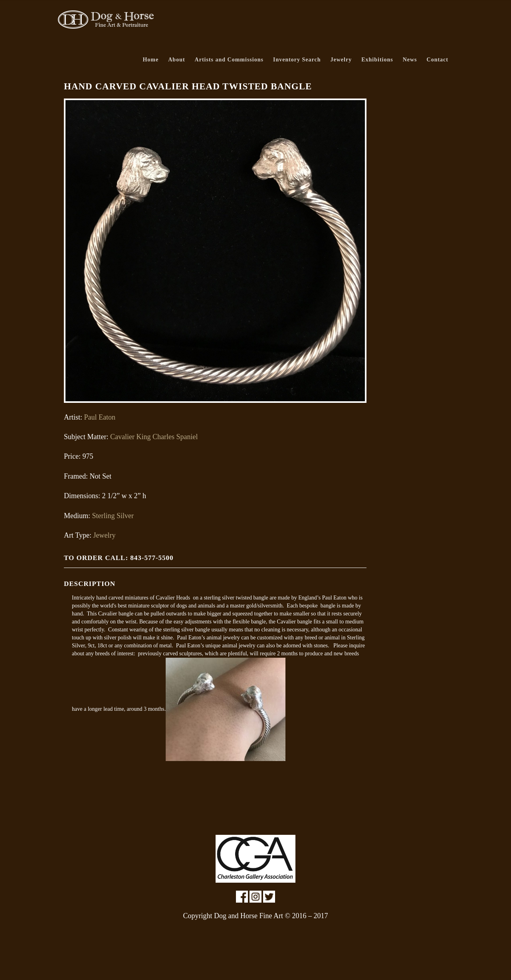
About (176, 60)
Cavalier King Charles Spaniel (154, 437)
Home (151, 60)
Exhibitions (377, 60)
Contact (438, 60)
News (410, 60)
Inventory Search (297, 60)
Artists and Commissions (229, 60)
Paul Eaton (100, 417)
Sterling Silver (113, 516)
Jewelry (341, 60)
